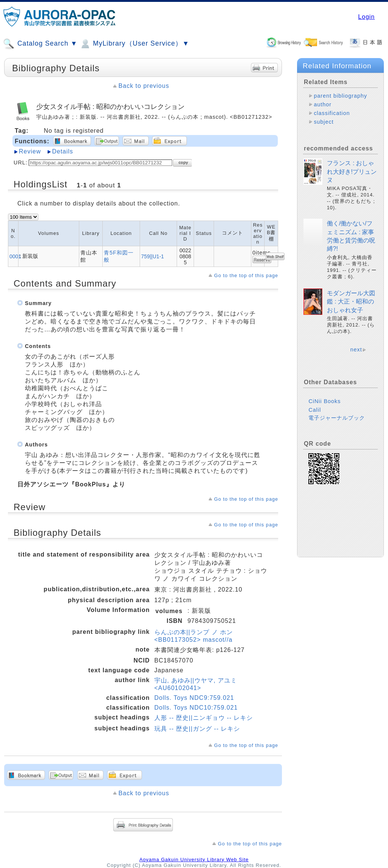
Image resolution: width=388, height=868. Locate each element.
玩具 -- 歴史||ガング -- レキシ (197, 729)
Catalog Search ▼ (40, 44)
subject (324, 122)
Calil (315, 410)
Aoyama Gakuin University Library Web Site (194, 860)
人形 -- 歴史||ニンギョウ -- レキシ (204, 718)
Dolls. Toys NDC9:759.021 (194, 698)
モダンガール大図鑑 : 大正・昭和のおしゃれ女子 (351, 302)
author (323, 104)
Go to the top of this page (246, 275)
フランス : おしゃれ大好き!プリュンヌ (352, 172)
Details (63, 151)
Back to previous (144, 86)
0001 (15, 256)
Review (30, 151)
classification (332, 113)
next (356, 350)
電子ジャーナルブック (337, 418)
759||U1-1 (153, 256)
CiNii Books (324, 401)
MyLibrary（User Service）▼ (134, 44)
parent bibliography (340, 96)
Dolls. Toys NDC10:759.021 (196, 708)
